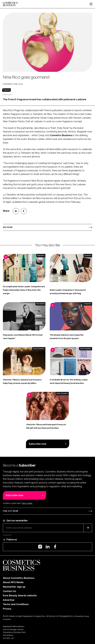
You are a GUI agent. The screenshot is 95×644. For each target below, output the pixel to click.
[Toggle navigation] (91, 4)
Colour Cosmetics (39, 349)
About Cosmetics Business (19, 578)
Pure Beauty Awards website (20, 596)
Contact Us (9, 591)
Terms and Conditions (16, 604)
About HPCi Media (13, 582)
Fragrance (7, 90)
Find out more (11, 511)
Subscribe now (38, 444)
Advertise (9, 600)
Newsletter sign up (14, 587)
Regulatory (41, 255)
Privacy (7, 609)
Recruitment (40, 304)
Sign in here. (27, 503)
